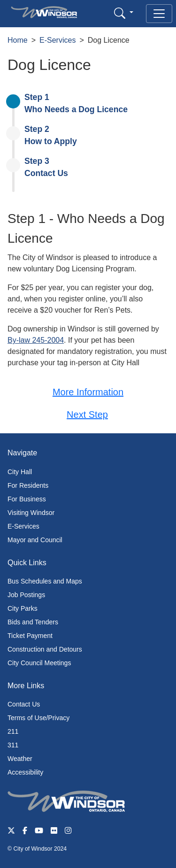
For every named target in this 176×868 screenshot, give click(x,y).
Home (18, 40)
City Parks (23, 608)
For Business (27, 499)
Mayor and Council (35, 540)
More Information (88, 392)
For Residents (28, 485)
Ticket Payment (30, 636)
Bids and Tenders (33, 622)
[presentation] (93, 104)
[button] (124, 13)
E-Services (57, 40)
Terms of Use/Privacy (38, 718)
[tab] (93, 103)
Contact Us (24, 704)
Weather (20, 759)
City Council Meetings (39, 663)
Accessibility (25, 772)
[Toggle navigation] (159, 14)
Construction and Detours (45, 649)
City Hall (20, 472)
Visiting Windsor (31, 513)
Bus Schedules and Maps (45, 581)
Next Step (87, 415)
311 (13, 745)
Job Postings (26, 595)
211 (13, 731)
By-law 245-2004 (36, 340)
